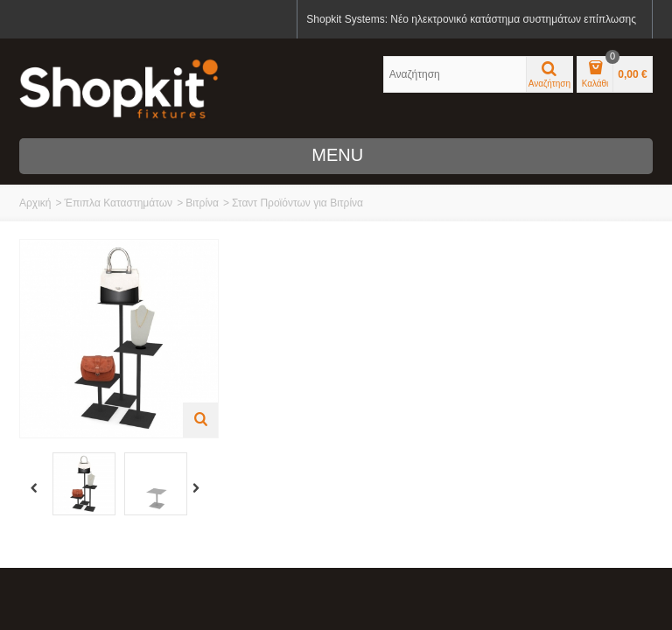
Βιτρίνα (202, 203)
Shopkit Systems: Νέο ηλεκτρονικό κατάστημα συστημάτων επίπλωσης (471, 19)
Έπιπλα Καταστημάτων (118, 203)
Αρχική (35, 203)
